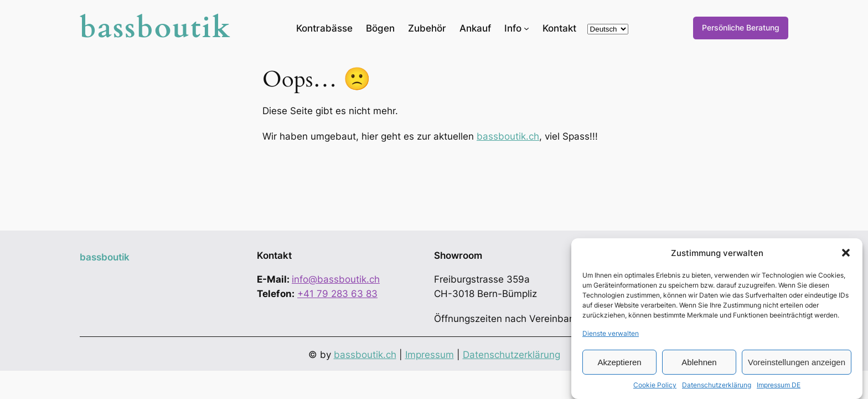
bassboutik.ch (508, 136)
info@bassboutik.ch (336, 279)
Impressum (430, 355)
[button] (846, 253)
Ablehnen (699, 362)
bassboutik (156, 28)
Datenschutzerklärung (717, 385)
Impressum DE (779, 385)
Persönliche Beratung (741, 27)
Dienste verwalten (611, 333)
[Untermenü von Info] (526, 28)
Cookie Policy (655, 385)
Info (513, 28)
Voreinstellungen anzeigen (797, 362)
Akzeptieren (619, 362)
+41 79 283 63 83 (337, 294)
